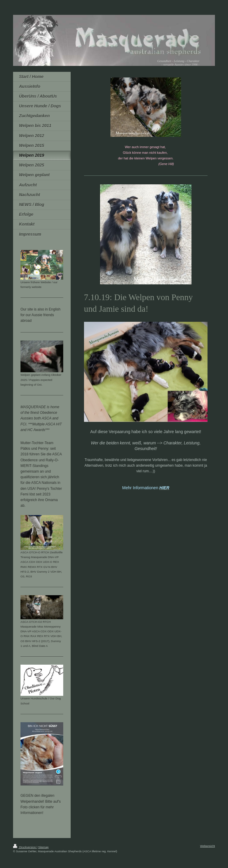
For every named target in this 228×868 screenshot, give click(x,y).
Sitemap (43, 847)
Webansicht (208, 846)
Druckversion (25, 847)
